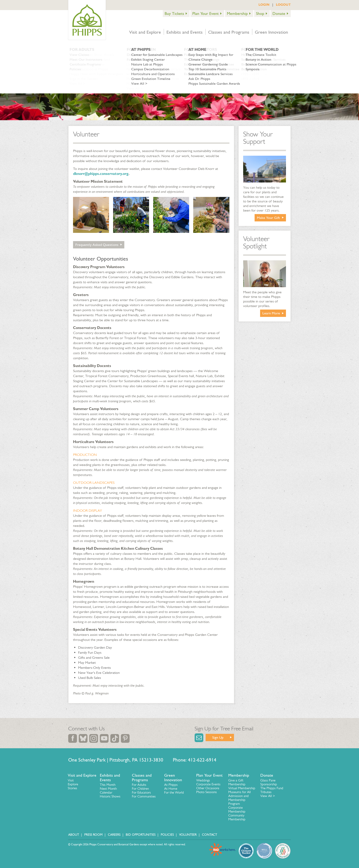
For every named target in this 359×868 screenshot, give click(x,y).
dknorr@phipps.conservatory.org (101, 174)
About (74, 835)
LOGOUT (283, 5)
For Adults (139, 785)
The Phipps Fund (272, 788)
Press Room (93, 835)
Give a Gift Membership (237, 782)
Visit (71, 780)
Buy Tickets (174, 14)
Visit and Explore (145, 32)
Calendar (106, 792)
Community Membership (237, 817)
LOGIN (264, 5)
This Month (108, 785)
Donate (279, 14)
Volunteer (188, 835)
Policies (167, 835)
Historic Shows (110, 796)
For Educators (141, 792)
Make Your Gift (268, 218)
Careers (114, 835)
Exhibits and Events (185, 32)
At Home (171, 789)
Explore (73, 784)
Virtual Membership (242, 788)
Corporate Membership (237, 809)
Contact (209, 835)
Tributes (266, 792)
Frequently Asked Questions (97, 245)
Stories (72, 788)
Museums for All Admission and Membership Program (239, 798)
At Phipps (171, 785)
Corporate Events (208, 784)
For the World (174, 792)
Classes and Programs (229, 32)
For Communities (144, 796)
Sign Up (218, 737)
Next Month (108, 789)
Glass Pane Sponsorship (269, 782)
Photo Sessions (207, 792)
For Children (140, 789)
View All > (268, 796)
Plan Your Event (205, 14)
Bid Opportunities (141, 835)
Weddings (203, 780)
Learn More (271, 313)
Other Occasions (208, 788)
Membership (237, 14)
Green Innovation (271, 32)
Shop (260, 14)
